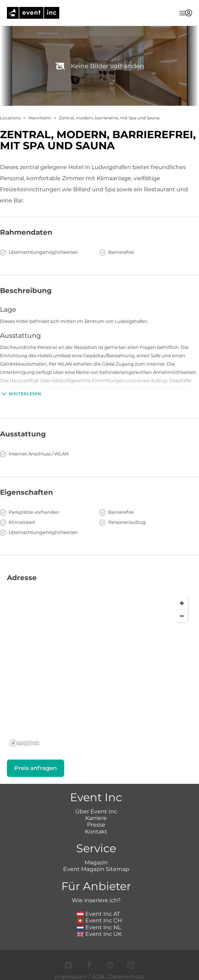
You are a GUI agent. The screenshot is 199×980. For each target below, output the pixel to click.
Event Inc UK (99, 934)
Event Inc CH (99, 920)
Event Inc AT (98, 914)
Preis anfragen (36, 768)
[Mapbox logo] (24, 743)
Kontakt (96, 832)
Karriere (96, 818)
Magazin (96, 862)
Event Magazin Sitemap (96, 869)
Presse (96, 825)
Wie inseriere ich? (96, 900)
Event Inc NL (99, 927)
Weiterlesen (21, 394)
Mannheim (40, 118)
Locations (10, 118)
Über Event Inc (96, 811)
